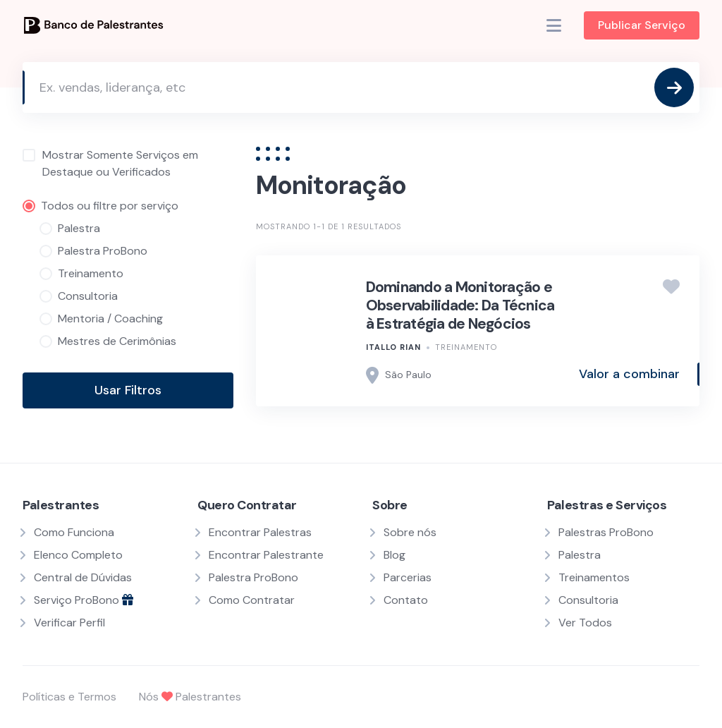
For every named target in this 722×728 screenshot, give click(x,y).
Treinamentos (594, 577)
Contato (406, 600)
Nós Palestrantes (190, 697)
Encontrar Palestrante (266, 555)
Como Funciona (74, 532)
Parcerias (408, 577)
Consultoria (588, 600)
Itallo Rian (393, 347)
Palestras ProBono (606, 532)
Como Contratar (252, 600)
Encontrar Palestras (260, 532)
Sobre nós (410, 532)
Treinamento (466, 347)
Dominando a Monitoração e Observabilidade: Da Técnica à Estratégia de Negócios (460, 306)
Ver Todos (585, 623)
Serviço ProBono (84, 600)
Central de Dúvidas (83, 577)
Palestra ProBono (253, 577)
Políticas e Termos (69, 697)
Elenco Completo (78, 555)
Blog (394, 555)
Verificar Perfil (69, 623)
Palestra (580, 555)
